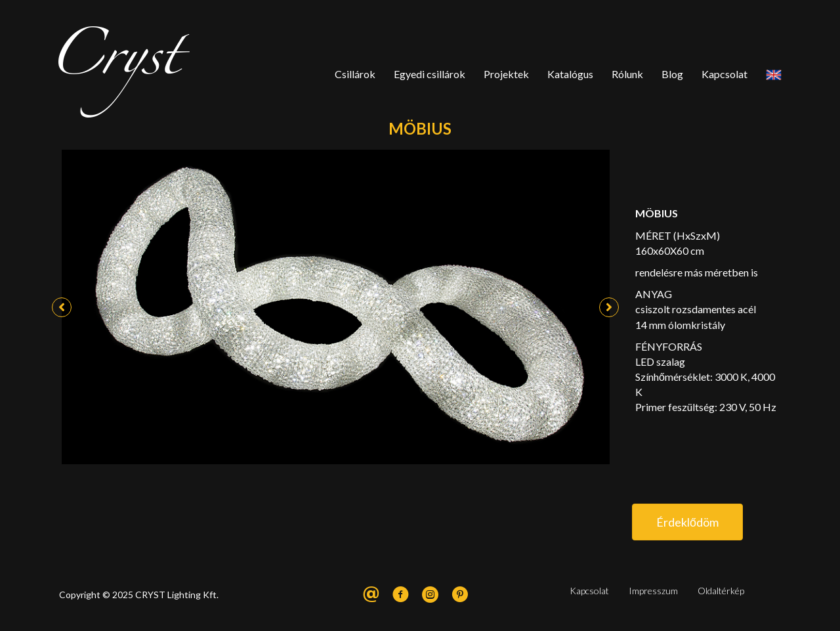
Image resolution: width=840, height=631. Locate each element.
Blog (672, 74)
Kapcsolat (724, 74)
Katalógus (570, 74)
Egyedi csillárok (430, 74)
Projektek (506, 74)
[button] (62, 307)
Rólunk (627, 74)
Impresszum (653, 591)
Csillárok (355, 74)
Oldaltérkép (721, 591)
